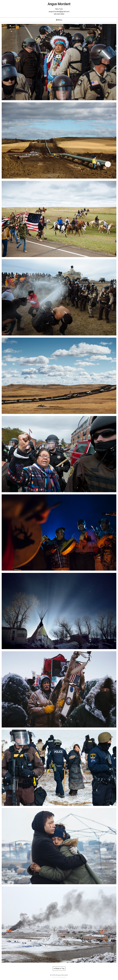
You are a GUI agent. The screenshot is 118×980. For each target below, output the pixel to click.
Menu (59, 20)
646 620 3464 (59, 14)
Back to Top (59, 968)
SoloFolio (63, 977)
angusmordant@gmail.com (59, 12)
